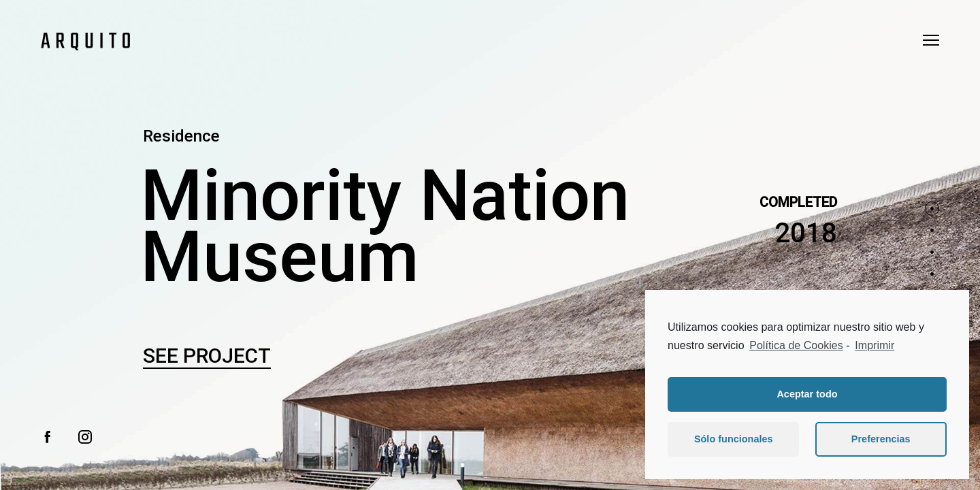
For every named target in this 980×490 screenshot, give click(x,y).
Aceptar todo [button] (807, 394)
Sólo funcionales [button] (734, 439)
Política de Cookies (796, 345)
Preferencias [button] (881, 439)
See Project (207, 356)
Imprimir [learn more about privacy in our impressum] (875, 345)
